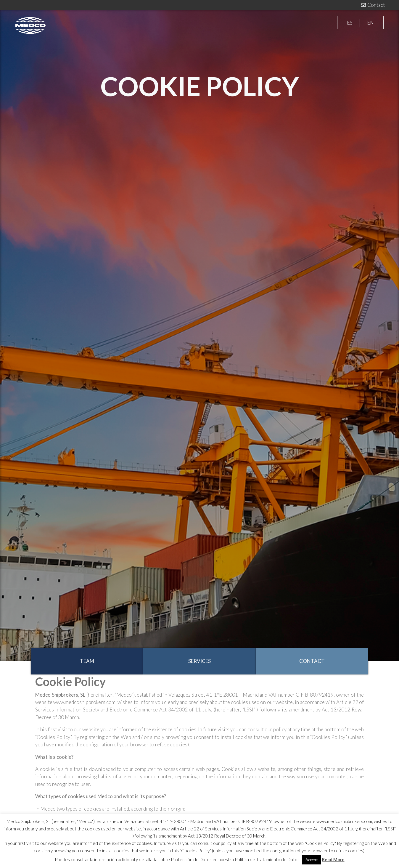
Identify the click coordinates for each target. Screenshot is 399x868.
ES (350, 23)
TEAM (87, 661)
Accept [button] (312, 860)
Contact (373, 5)
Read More (333, 859)
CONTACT (312, 661)
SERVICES (199, 661)
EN (370, 23)
